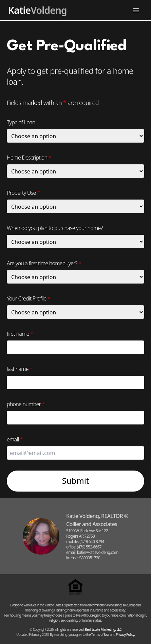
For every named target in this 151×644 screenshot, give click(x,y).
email (15, 439)
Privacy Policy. (125, 635)
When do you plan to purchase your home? (55, 228)
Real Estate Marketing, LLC (103, 629)
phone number (26, 404)
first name (20, 334)
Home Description (29, 158)
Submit (75, 481)
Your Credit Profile (29, 298)
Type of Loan (21, 122)
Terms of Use (100, 635)
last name (20, 369)
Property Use (23, 193)
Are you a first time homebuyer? (44, 263)
